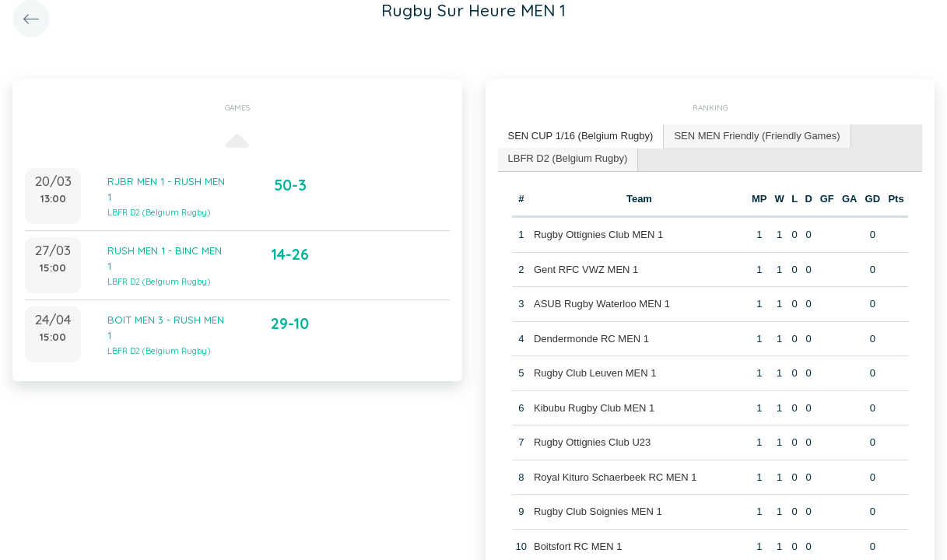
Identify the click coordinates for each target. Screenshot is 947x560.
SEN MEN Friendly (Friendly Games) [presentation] (757, 136)
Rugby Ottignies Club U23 (592, 442)
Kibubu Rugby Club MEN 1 (594, 408)
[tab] (581, 136)
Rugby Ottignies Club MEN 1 (598, 234)
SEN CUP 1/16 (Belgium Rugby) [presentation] (581, 136)
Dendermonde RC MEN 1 (591, 339)
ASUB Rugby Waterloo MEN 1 (602, 304)
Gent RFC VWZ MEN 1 (586, 269)
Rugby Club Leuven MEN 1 (595, 373)
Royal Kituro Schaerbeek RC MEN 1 (616, 477)
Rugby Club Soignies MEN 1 (598, 511)
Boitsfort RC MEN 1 (578, 546)
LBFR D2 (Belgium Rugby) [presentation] (568, 158)
